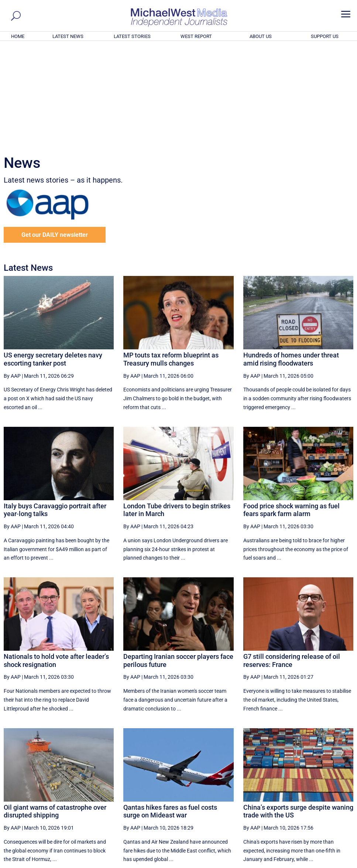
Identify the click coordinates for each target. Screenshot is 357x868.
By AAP (12, 275)
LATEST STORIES (132, 36)
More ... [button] (333, 794)
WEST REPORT (196, 36)
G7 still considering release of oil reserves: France (292, 560)
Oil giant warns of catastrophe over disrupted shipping (55, 711)
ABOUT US (261, 36)
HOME (18, 36)
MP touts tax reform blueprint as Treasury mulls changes (171, 259)
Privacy (339, 864)
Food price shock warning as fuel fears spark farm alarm (291, 410)
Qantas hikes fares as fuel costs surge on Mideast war (170, 711)
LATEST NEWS (68, 36)
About (299, 864)
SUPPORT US (325, 36)
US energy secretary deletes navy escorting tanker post (53, 259)
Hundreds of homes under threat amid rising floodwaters (291, 259)
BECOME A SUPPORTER (320, 822)
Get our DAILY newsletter (55, 134)
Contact (318, 864)
